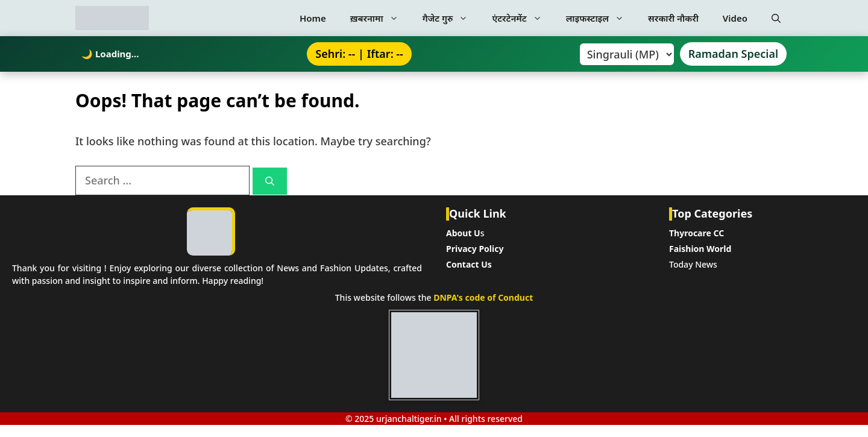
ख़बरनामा (380, 18)
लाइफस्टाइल (601, 18)
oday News (695, 264)
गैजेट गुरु (451, 18)
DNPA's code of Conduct (483, 297)
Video (735, 18)
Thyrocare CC (697, 233)
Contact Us (469, 264)
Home (313, 18)
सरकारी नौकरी (673, 18)
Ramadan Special (733, 54)
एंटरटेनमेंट (523, 18)
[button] (776, 18)
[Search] (270, 181)
